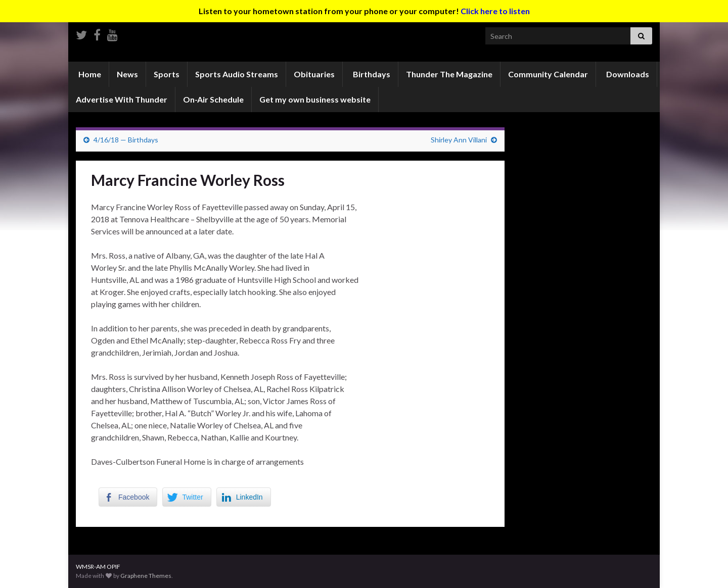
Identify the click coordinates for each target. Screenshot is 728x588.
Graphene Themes (146, 576)
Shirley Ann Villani (459, 140)
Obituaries (314, 74)
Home (89, 74)
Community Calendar (548, 74)
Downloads (627, 74)
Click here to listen (495, 11)
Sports (167, 74)
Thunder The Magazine (449, 74)
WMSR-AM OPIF (98, 567)
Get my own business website (315, 99)
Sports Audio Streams (237, 74)
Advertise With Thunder (122, 99)
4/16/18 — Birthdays (126, 140)
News (127, 74)
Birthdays (371, 74)
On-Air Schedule (213, 99)
